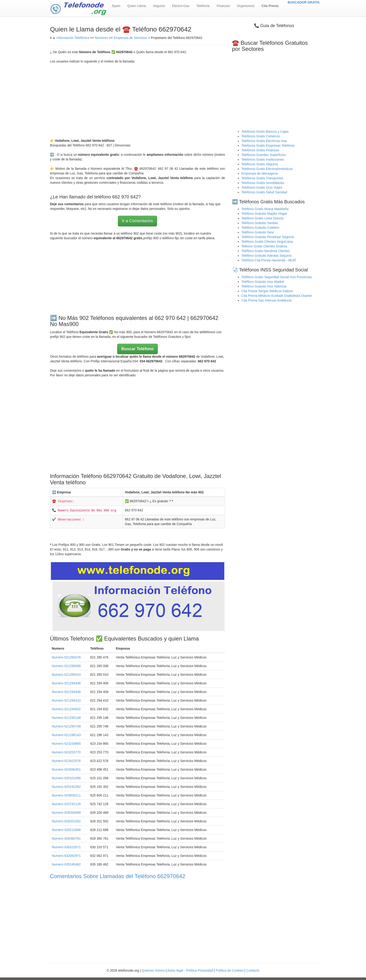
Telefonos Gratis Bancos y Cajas (265, 132)
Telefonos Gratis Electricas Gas (264, 141)
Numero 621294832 (66, 709)
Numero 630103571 (66, 847)
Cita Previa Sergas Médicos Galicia (267, 291)
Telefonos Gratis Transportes (262, 178)
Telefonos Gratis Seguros (260, 164)
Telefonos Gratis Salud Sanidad (264, 192)
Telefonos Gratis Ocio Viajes (262, 187)
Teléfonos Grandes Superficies (264, 155)
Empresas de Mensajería (260, 173)
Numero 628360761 (66, 838)
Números (102, 38)
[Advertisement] (137, 101)
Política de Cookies (230, 970)
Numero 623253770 (66, 752)
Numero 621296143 (66, 735)
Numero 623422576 (66, 761)
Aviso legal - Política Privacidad (190, 970)
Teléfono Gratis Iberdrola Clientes (266, 251)
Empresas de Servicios (130, 38)
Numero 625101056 (66, 778)
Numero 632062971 (66, 856)
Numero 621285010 (66, 675)
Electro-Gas (181, 6)
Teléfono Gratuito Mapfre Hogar (264, 214)
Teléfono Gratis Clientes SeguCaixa (267, 242)
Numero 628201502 (66, 821)
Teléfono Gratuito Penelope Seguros (268, 237)
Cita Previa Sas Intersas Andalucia (266, 300)
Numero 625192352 (66, 787)
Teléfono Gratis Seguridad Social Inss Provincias (277, 277)
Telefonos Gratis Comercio (261, 136)
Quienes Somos (154, 970)
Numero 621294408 (66, 692)
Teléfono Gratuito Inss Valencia (264, 286)
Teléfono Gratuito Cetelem (260, 228)
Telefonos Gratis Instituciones (263, 159)
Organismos (246, 6)
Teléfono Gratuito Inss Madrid (263, 282)
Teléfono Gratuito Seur (258, 232)
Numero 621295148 (66, 718)
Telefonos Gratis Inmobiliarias (263, 183)
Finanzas (223, 6)
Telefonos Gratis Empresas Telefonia (268, 145)
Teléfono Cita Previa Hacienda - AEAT (269, 260)
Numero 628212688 (66, 830)
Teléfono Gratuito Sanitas (260, 223)
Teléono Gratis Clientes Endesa (264, 246)
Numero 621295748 (66, 726)
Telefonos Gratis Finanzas (260, 150)
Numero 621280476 (66, 657)
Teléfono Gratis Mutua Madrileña (265, 209)
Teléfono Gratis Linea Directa (262, 218)
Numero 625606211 (66, 795)
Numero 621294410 (66, 700)
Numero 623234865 (66, 744)
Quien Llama (137, 6)
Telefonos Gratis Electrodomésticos (267, 169)
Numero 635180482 (66, 864)
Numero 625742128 (66, 804)
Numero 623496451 (66, 769)
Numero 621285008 (66, 666)
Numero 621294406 (66, 683)
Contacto (253, 970)
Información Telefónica (73, 38)
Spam (116, 6)
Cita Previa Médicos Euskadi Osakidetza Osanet (276, 296)
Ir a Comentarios (137, 221)
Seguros (159, 6)
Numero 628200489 (66, 813)
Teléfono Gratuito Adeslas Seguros (267, 256)
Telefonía (203, 6)
